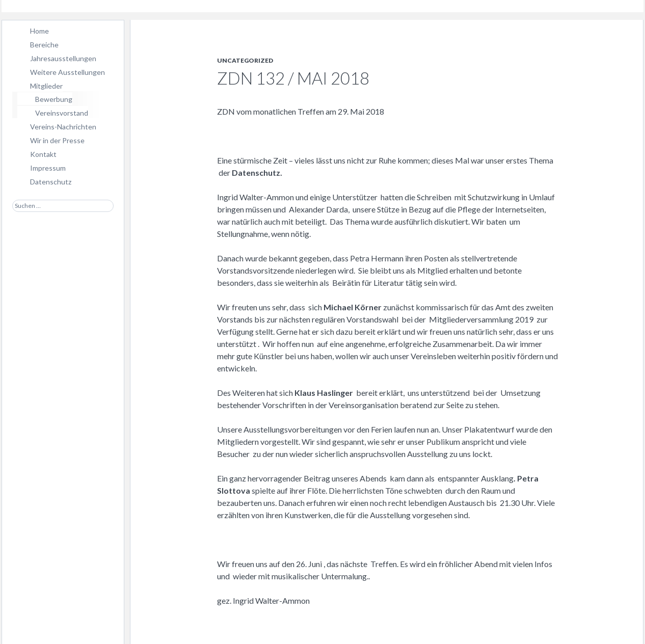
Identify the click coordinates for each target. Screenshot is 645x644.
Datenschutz (51, 182)
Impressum (48, 168)
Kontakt (43, 154)
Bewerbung (54, 99)
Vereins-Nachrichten (63, 127)
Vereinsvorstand (62, 113)
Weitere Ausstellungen (68, 72)
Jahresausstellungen (63, 58)
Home (39, 31)
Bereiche (44, 45)
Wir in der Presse (57, 140)
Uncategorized (245, 60)
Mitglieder (46, 86)
